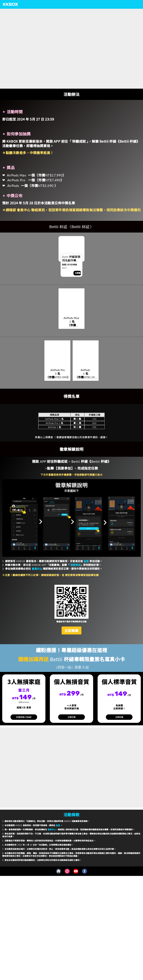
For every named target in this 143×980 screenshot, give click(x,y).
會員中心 (24, 210)
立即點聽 (78, 273)
